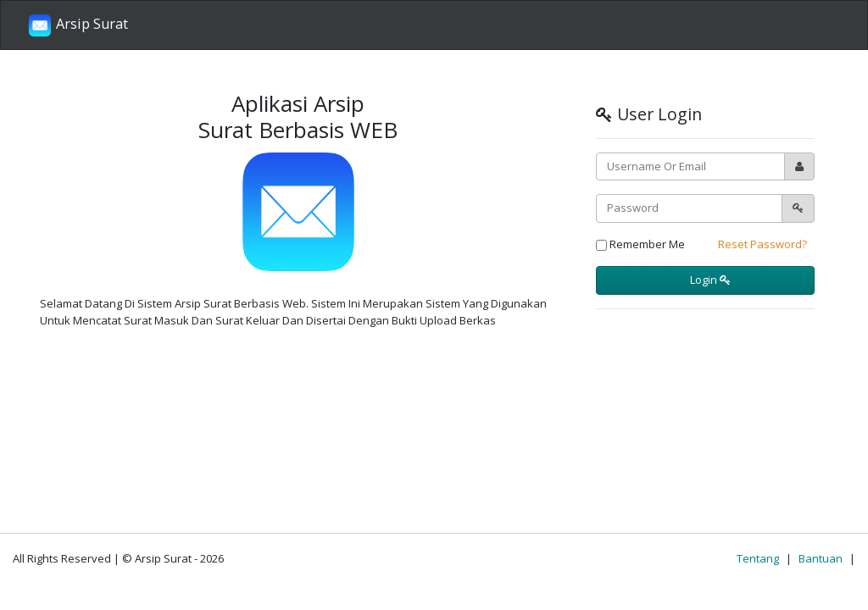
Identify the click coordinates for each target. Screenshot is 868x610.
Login (709, 280)
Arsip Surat (78, 25)
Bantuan (821, 558)
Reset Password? (762, 244)
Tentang (758, 558)
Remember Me (640, 244)
